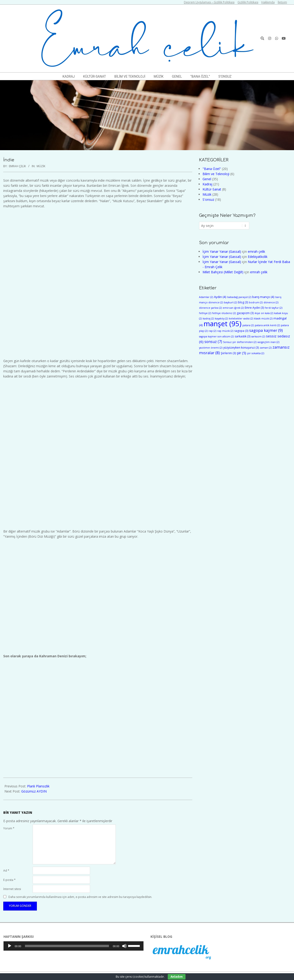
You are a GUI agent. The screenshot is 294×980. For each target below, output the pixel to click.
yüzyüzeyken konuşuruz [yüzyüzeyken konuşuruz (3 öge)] (241, 348)
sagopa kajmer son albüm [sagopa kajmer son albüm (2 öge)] (216, 336)
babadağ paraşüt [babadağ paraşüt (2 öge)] (239, 297)
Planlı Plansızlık (38, 786)
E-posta (9, 880)
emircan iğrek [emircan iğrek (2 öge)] (233, 308)
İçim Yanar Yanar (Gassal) (222, 251)
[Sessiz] (124, 946)
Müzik (41, 166)
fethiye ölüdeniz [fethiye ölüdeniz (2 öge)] (224, 313)
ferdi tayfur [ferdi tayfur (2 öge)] (274, 308)
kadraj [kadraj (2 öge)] (208, 319)
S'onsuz (208, 199)
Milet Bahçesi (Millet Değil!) (223, 272)
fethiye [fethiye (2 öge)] (205, 313)
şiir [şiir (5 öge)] (241, 353)
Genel (207, 179)
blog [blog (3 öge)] (243, 302)
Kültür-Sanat (212, 189)
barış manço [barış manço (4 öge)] (263, 297)
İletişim (282, 2)
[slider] (67, 946)
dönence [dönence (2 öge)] (271, 302)
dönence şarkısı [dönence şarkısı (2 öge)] (210, 308)
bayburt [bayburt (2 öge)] (231, 302)
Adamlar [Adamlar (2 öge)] (206, 297)
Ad (6, 871)
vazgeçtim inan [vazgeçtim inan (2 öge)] (268, 342)
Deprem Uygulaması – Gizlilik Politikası (209, 2)
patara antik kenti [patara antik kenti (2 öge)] (267, 325)
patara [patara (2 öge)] (248, 325)
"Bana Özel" (212, 169)
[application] (73, 946)
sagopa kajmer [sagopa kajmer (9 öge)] (266, 330)
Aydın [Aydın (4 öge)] (220, 297)
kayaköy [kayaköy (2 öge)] (221, 319)
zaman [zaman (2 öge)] (266, 348)
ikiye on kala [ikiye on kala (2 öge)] (264, 313)
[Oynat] (10, 946)
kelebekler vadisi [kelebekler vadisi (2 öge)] (241, 319)
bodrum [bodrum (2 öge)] (256, 302)
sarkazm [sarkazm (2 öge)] (258, 336)
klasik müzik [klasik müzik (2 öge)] (263, 319)
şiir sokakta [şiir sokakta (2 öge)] (256, 353)
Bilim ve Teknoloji (216, 174)
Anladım (177, 977)
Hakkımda (268, 2)
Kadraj (207, 184)
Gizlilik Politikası (248, 2)
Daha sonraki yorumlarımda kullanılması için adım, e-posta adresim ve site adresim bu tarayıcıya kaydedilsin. (80, 897)
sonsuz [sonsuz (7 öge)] (213, 342)
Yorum (9, 828)
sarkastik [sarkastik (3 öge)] (243, 336)
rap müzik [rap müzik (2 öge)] (225, 331)
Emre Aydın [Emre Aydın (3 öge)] (254, 308)
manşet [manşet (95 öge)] (223, 324)
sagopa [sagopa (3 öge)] (241, 331)
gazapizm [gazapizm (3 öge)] (245, 313)
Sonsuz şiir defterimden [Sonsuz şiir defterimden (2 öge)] (240, 342)
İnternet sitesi (12, 889)
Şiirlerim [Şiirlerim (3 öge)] (228, 353)
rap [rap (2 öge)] (212, 331)
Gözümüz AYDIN (34, 791)
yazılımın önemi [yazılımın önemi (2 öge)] (211, 348)
